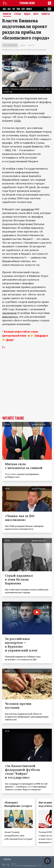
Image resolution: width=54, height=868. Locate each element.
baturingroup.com (30, 866)
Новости (7, 14)
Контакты (7, 859)
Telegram (40, 336)
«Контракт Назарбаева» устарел (18, 804)
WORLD (29, 9)
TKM (18, 9)
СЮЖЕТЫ (46, 14)
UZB (23, 9)
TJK (14, 9)
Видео (27, 14)
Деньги (23, 45)
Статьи (18, 14)
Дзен (9, 340)
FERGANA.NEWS (27, 3)
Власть (31, 45)
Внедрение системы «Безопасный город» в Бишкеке (24, 50)
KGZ (9, 9)
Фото (36, 14)
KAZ (4, 9)
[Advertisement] (27, 387)
